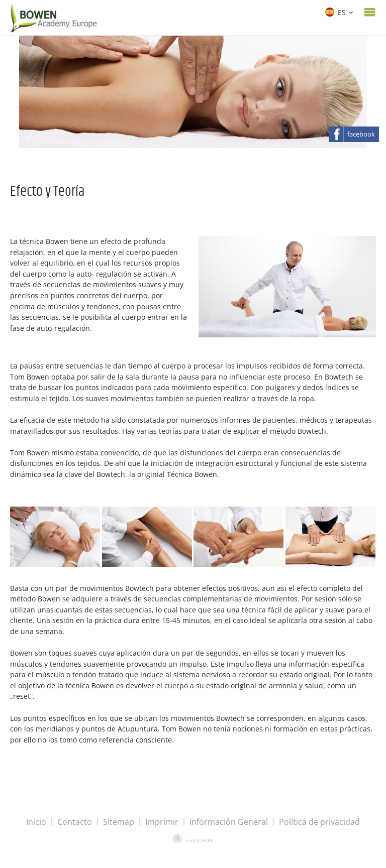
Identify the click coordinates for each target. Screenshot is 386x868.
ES (335, 12)
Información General (229, 822)
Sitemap (119, 822)
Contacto (75, 822)
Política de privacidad (319, 822)
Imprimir (162, 822)
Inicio (36, 822)
